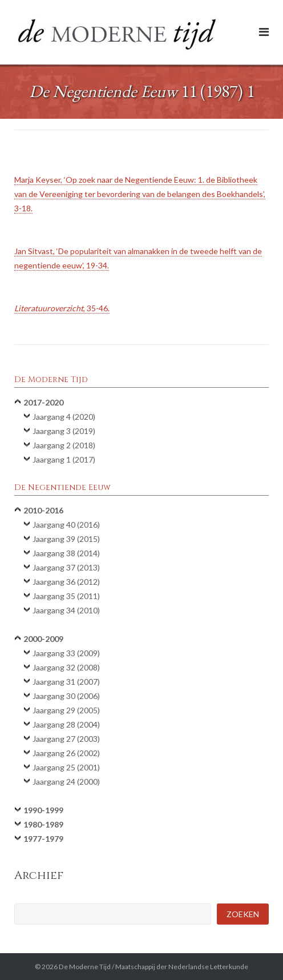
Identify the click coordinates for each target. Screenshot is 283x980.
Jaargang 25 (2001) (66, 767)
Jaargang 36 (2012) (66, 582)
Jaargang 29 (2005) (66, 710)
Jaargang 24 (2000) (66, 782)
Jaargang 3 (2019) (64, 431)
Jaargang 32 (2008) (66, 667)
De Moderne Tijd (85, 967)
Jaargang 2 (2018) (64, 445)
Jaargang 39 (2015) (66, 539)
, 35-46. (62, 308)
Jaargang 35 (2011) (66, 596)
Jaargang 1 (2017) (64, 459)
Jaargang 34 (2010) (66, 610)
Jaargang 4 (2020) (64, 417)
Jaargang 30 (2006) (66, 696)
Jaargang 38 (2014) (66, 553)
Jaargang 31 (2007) (66, 682)
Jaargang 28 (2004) (66, 724)
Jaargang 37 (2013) (66, 567)
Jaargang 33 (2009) (66, 653)
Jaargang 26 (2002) (66, 753)
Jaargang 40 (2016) (66, 525)
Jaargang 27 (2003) (66, 739)
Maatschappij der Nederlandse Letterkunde (182, 967)
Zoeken (243, 914)
